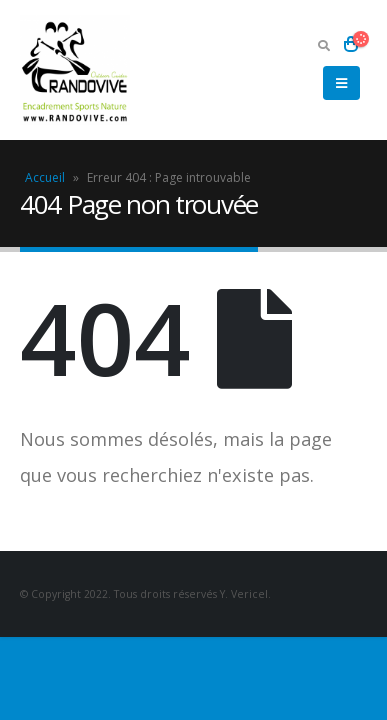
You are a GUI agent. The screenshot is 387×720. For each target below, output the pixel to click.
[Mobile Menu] (341, 83)
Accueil (45, 177)
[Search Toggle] (323, 45)
